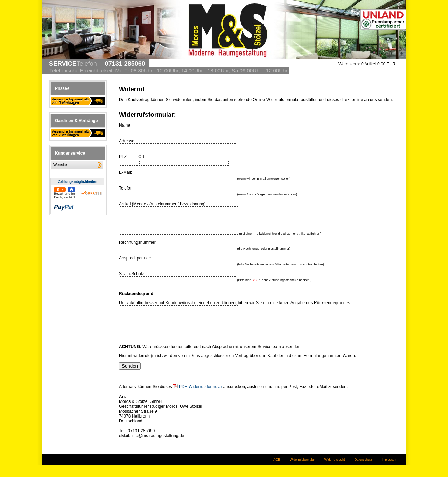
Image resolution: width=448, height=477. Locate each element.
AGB (277, 471)
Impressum (389, 471)
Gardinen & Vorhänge (76, 121)
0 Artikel (378, 64)
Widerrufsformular (302, 471)
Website (60, 165)
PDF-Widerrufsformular (198, 398)
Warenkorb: (349, 64)
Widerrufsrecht (335, 471)
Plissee (62, 88)
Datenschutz (363, 471)
